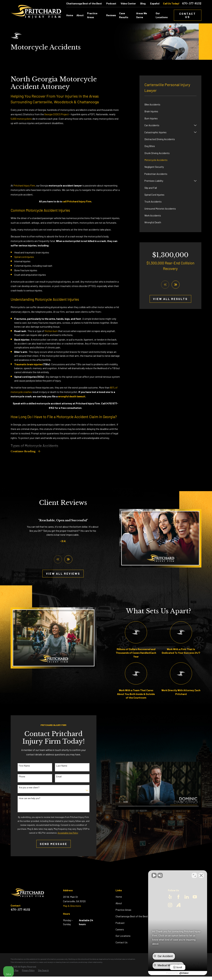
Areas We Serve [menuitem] (142, 15)
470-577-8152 (192, 4)
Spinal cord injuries (24, 257)
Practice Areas (123, 910)
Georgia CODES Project (57, 114)
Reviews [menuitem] (111, 15)
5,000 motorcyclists (21, 119)
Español (155, 3)
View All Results (170, 299)
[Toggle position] (194, 875)
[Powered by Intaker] (184, 973)
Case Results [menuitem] (124, 15)
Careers (120, 929)
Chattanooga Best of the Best (84, 3)
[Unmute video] (154, 875)
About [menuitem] (80, 15)
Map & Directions (72, 906)
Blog (143, 3)
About (119, 903)
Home (119, 897)
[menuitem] (170, 104)
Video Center (128, 3)
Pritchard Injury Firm (24, 185)
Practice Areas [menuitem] (92, 15)
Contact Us (188, 15)
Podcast (111, 3)
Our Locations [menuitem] (162, 15)
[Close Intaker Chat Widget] (201, 875)
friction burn (51, 331)
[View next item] (176, 285)
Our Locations (123, 936)
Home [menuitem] (70, 15)
